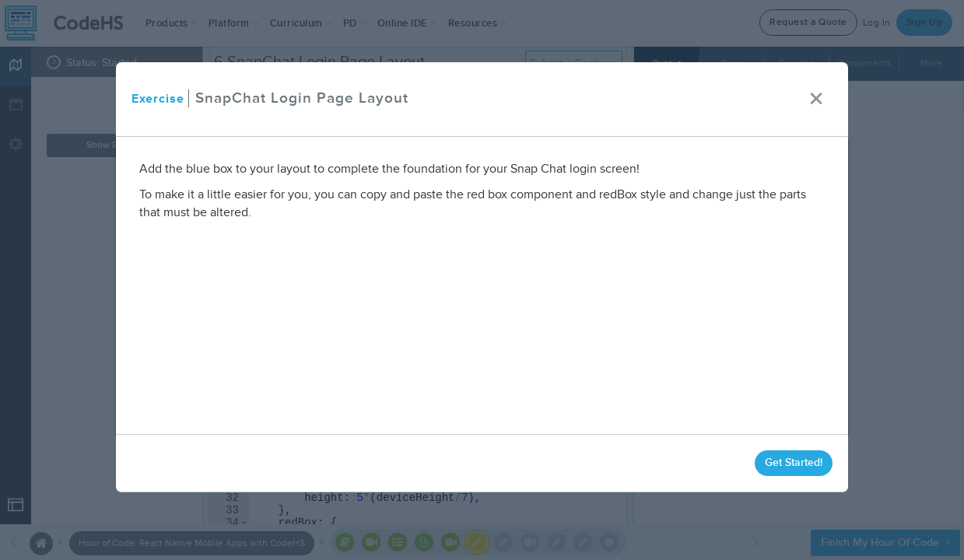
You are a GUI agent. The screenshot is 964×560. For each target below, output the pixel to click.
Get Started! (794, 462)
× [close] (816, 99)
